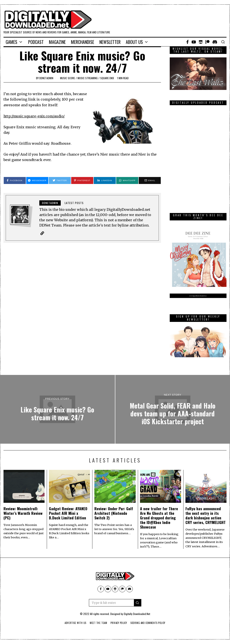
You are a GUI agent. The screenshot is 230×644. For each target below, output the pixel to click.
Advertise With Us (73, 623)
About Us (134, 42)
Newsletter (110, 42)
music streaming (88, 78)
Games (11, 42)
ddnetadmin (46, 78)
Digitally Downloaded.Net (137, 614)
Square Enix (107, 78)
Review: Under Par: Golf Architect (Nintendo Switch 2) (114, 513)
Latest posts (74, 203)
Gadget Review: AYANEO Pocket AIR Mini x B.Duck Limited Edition (68, 513)
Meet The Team (97, 623)
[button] (138, 603)
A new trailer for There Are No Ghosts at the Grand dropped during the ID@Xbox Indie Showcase (159, 518)
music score (67, 78)
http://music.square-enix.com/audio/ (35, 116)
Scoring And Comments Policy (150, 623)
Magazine (57, 42)
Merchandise (83, 42)
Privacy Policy (119, 623)
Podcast (36, 42)
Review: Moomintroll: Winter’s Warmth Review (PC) (23, 513)
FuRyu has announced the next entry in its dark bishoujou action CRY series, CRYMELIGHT (206, 515)
